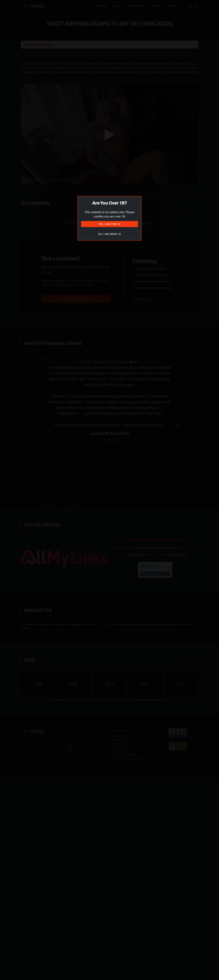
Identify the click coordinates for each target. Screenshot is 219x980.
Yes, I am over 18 (109, 224)
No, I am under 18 (109, 234)
